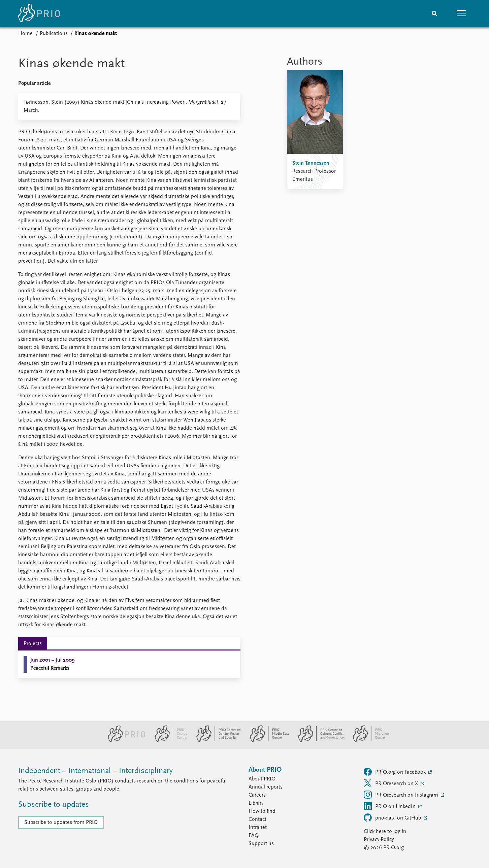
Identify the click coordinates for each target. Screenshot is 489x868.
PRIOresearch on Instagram (402, 795)
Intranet (258, 828)
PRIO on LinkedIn (390, 806)
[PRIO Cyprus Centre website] (168, 741)
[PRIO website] (124, 741)
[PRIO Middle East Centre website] (267, 741)
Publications (54, 34)
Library (256, 803)
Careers (257, 795)
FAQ (254, 836)
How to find (262, 811)
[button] (461, 13)
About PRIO (262, 779)
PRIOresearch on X (392, 783)
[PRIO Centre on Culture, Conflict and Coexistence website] (318, 741)
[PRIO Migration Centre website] (367, 741)
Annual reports (266, 787)
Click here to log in (385, 832)
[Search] (434, 13)
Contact (257, 820)
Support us (261, 844)
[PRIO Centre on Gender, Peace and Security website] (216, 741)
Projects (33, 644)
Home (25, 34)
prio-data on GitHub (393, 817)
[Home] (39, 13)
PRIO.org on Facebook (395, 772)
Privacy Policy (379, 840)
